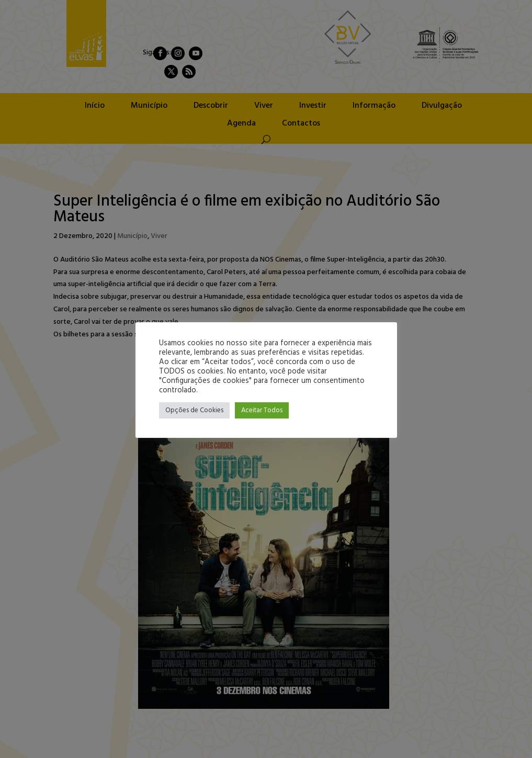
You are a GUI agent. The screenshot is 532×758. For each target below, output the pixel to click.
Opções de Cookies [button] (194, 410)
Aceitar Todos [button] (262, 410)
